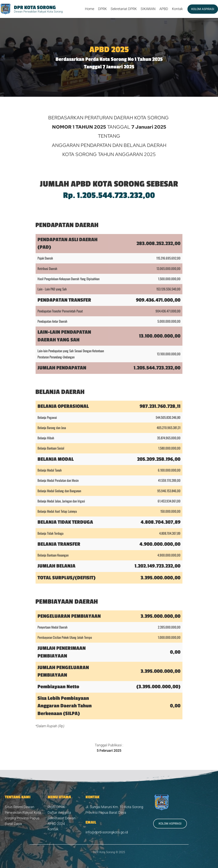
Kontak (53, 829)
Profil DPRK (56, 807)
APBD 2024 (56, 824)
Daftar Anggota (59, 812)
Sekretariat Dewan (62, 818)
